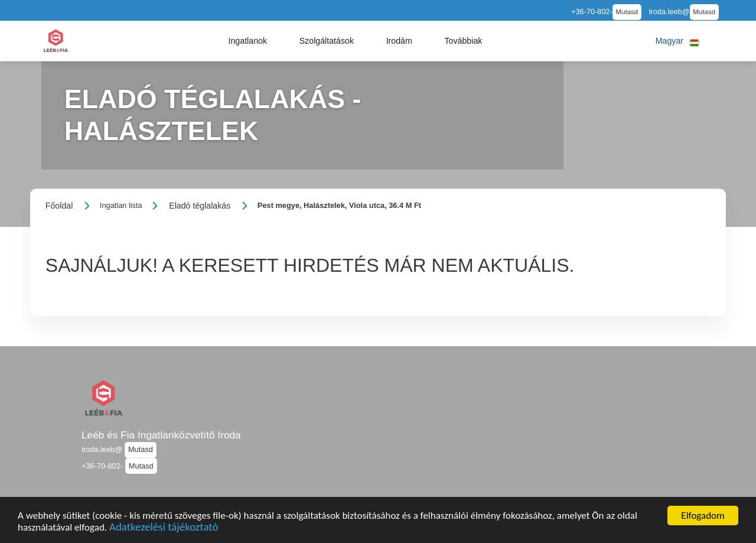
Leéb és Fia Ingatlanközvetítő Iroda (161, 435)
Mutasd (627, 12)
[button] (247, 41)
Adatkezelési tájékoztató (164, 530)
